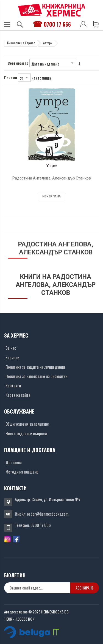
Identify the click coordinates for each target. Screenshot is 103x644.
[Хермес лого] (52, 10)
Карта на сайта (18, 395)
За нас (11, 348)
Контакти (13, 385)
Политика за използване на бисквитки (36, 376)
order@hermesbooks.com (48, 514)
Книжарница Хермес (21, 43)
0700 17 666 (57, 24)
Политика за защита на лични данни (35, 367)
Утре (51, 166)
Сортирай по (18, 63)
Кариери (12, 357)
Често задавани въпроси (26, 433)
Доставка (14, 462)
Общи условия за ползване (27, 424)
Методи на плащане (22, 472)
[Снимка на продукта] (51, 124)
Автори (48, 43)
